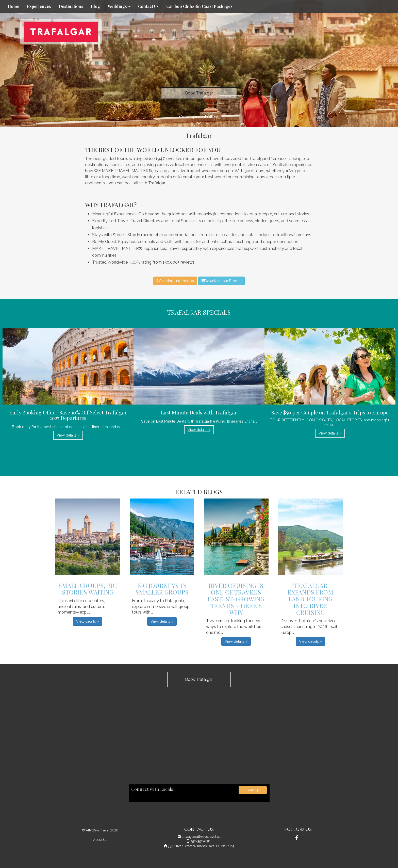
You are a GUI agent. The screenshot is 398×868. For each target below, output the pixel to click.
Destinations (71, 6)
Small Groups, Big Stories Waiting (88, 589)
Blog (95, 6)
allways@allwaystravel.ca (201, 837)
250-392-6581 (201, 841)
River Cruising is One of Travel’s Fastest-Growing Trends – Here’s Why (236, 599)
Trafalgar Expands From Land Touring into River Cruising (310, 599)
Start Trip (253, 790)
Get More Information (175, 281)
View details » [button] (68, 435)
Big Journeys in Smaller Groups (162, 589)
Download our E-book (221, 281)
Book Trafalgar (199, 93)
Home (13, 6)
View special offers (199, 120)
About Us (100, 840)
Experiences (39, 6)
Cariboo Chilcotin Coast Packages (199, 6)
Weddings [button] (119, 6)
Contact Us (148, 6)
